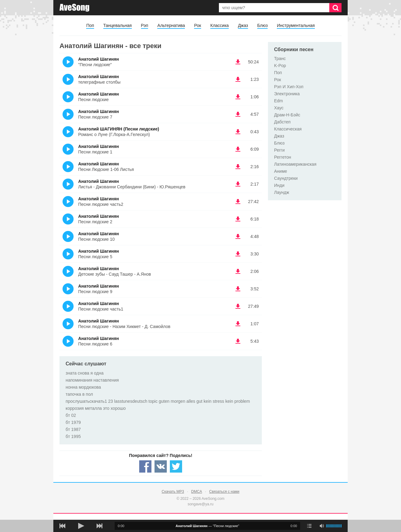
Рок (198, 25)
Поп (90, 25)
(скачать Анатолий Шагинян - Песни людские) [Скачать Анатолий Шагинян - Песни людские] (238, 97)
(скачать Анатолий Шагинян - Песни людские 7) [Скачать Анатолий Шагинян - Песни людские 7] (238, 114)
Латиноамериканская (295, 164)
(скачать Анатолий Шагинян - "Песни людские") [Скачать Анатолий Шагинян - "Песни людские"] (238, 62)
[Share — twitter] (176, 466)
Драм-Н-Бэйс (287, 115)
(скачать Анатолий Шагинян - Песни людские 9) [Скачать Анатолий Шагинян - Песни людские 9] (238, 289)
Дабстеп (282, 122)
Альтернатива (171, 25)
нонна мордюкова (83, 387)
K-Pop (280, 66)
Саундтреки (286, 178)
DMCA (197, 492)
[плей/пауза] (81, 526)
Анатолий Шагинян (99, 59)
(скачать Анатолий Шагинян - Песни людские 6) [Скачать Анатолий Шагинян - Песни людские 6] (238, 341)
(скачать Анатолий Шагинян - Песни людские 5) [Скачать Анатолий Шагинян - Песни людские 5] (238, 254)
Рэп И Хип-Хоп (289, 87)
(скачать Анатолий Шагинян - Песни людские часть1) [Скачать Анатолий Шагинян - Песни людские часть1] (238, 306)
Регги (279, 150)
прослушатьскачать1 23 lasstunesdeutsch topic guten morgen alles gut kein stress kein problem (158, 401)
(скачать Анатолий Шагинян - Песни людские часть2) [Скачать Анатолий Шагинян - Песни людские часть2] (238, 202)
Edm (279, 101)
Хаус (279, 108)
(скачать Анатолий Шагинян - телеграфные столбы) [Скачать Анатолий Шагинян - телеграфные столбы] (238, 79)
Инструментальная (296, 25)
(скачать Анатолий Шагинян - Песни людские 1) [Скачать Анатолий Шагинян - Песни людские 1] (238, 149)
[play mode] (309, 526)
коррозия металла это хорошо (96, 408)
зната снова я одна (85, 373)
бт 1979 (73, 422)
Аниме (281, 171)
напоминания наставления (92, 380)
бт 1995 (73, 436)
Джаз (243, 25)
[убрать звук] (322, 526)
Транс (280, 58)
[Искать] (335, 8)
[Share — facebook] (145, 466)
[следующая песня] (99, 526)
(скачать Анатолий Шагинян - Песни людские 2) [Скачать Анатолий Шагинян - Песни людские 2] (238, 219)
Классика (220, 25)
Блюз (262, 25)
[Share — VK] (161, 466)
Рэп (145, 25)
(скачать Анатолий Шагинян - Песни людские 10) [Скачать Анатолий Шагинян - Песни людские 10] (238, 236)
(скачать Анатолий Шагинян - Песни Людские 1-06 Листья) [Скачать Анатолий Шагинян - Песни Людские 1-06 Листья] (238, 167)
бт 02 (71, 415)
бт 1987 (73, 429)
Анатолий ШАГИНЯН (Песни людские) (119, 129)
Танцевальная (118, 25)
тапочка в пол (79, 394)
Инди (279, 185)
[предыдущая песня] (63, 526)
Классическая (288, 129)
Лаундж (282, 192)
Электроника (287, 94)
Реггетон (283, 157)
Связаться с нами (224, 492)
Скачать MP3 (173, 492)
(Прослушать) (68, 62)
